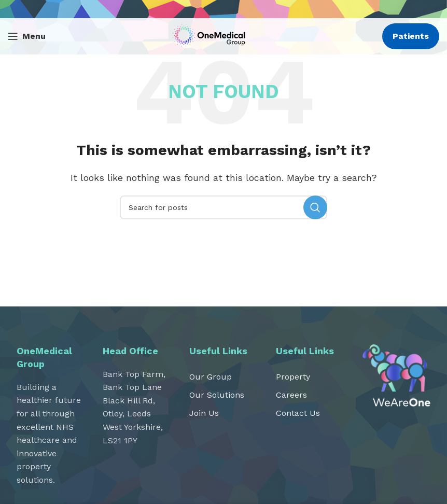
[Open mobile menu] (27, 36)
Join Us (204, 413)
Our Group (211, 377)
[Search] (223, 207)
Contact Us (298, 413)
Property (293, 377)
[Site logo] (211, 36)
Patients (411, 36)
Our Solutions (217, 395)
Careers (291, 395)
